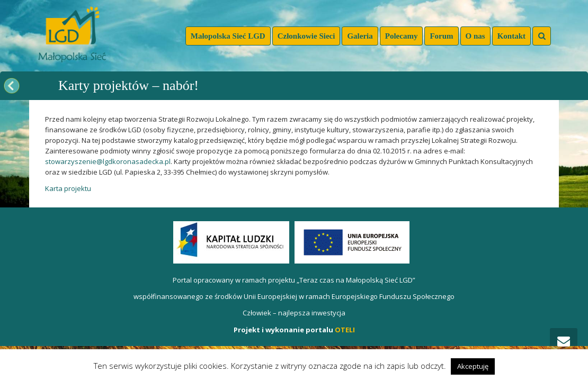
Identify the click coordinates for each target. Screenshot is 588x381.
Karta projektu (68, 188)
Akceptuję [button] (473, 366)
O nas (475, 36)
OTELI (345, 330)
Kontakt (511, 36)
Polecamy (402, 36)
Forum (441, 36)
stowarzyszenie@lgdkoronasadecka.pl (108, 161)
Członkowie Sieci (306, 36)
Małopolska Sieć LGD (228, 36)
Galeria (360, 36)
